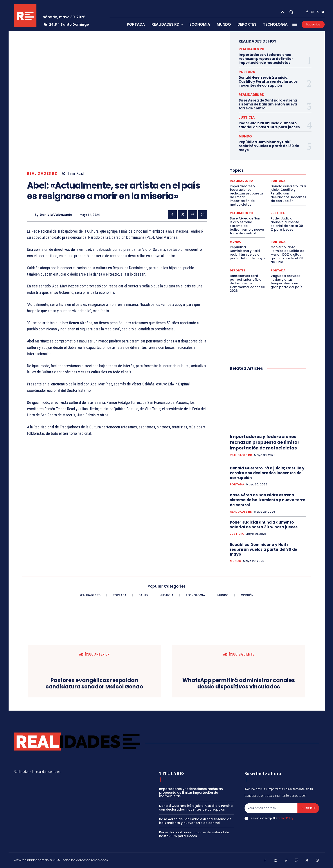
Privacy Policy (285, 818)
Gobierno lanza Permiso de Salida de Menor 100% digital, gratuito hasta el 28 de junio (287, 254)
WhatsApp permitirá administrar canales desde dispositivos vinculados (239, 684)
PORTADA (247, 72)
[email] (271, 808)
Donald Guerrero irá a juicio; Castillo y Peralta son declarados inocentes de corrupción (268, 81)
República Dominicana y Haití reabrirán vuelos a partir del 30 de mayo (269, 146)
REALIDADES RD (42, 174)
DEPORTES (238, 270)
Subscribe (308, 808)
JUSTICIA (247, 117)
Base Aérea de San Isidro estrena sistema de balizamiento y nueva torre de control (268, 104)
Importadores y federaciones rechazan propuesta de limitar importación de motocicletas (266, 59)
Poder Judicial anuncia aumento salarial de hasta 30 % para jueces (269, 125)
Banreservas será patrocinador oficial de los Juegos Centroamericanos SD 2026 (247, 283)
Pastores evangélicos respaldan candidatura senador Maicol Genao (94, 684)
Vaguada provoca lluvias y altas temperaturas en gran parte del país (286, 281)
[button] (291, 12)
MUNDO (245, 136)
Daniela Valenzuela (56, 215)
